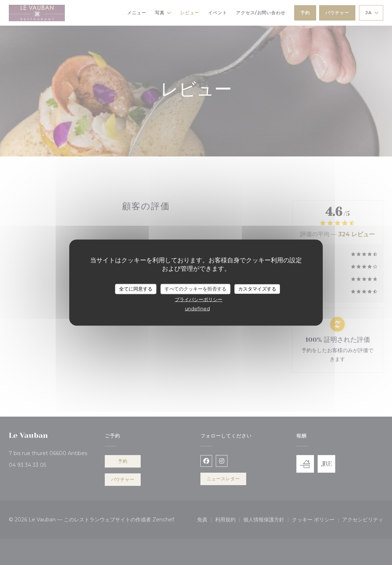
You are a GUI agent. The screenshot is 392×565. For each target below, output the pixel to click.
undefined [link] (197, 308)
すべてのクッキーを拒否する (195, 289)
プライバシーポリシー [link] (199, 299)
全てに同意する (136, 289)
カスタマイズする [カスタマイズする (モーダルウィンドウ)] (257, 289)
